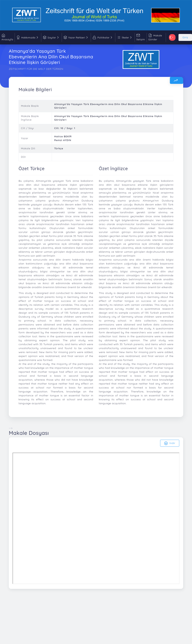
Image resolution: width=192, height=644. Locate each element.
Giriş (185, 37)
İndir (170, 443)
